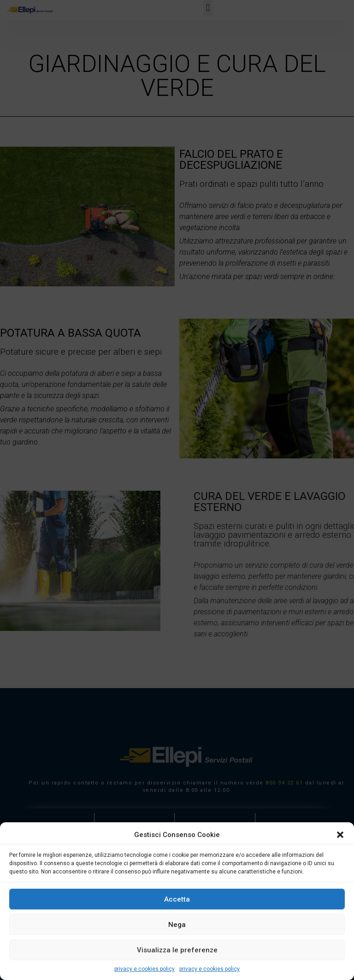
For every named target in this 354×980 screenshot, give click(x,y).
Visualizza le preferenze (177, 950)
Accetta (177, 899)
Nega (177, 925)
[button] (340, 835)
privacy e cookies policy (145, 969)
